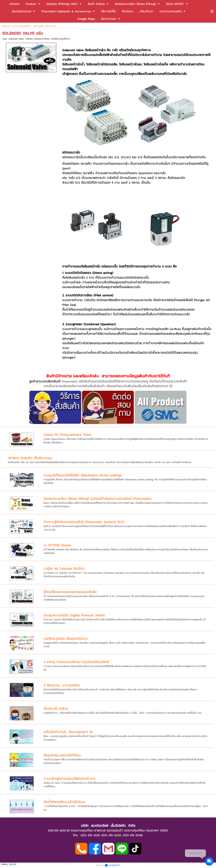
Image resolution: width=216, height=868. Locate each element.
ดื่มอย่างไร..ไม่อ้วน (56, 709)
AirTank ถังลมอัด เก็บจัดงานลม (30, 458)
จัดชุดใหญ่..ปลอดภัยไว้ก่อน (62, 755)
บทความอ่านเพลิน (21, 26)
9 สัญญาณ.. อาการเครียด (62, 685)
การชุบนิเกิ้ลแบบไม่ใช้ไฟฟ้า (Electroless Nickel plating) (83, 475)
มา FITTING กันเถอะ (57, 545)
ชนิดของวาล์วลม (42, 39)
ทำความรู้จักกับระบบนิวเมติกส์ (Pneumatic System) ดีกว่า (84, 522)
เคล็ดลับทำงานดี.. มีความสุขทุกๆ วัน (68, 732)
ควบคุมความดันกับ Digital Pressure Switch (74, 615)
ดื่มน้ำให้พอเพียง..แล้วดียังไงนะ (64, 802)
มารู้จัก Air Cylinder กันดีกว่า (64, 569)
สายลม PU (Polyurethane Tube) (67, 435)
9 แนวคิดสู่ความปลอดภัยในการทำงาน (69, 779)
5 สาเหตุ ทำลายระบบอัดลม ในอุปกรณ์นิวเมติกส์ (76, 662)
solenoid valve (16, 39)
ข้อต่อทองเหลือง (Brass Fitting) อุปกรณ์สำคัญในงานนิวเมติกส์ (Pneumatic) (98, 499)
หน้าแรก (6, 26)
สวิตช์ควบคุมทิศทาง (61, 39)
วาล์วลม (29, 39)
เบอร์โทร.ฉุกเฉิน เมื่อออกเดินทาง (66, 639)
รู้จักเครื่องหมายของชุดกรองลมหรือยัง (70, 592)
